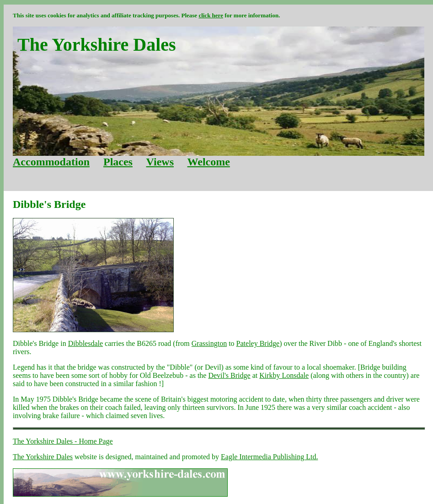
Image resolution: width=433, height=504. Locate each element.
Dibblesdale (86, 343)
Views (160, 162)
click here (211, 15)
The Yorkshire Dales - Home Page (63, 441)
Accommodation (51, 162)
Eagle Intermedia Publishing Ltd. (269, 457)
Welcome (209, 162)
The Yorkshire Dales (43, 457)
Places (118, 162)
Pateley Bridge (258, 343)
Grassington (209, 343)
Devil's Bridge (229, 375)
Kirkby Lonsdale (284, 375)
